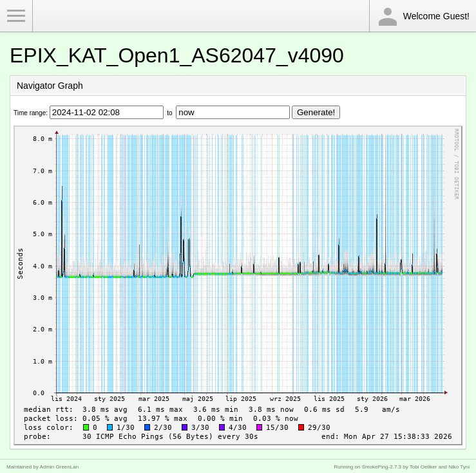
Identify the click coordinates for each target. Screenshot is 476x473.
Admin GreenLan (59, 467)
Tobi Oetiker (424, 467)
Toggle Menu (16, 16)
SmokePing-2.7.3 (382, 467)
